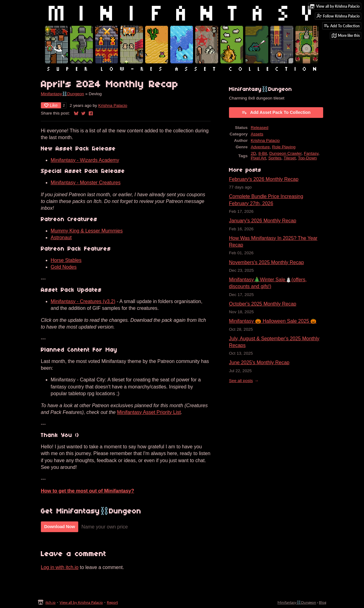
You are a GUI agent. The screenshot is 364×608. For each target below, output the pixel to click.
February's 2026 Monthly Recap (264, 179)
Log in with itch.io (60, 567)
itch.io (50, 602)
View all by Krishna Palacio (81, 602)
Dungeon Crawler (285, 153)
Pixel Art (258, 158)
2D (253, 153)
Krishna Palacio (113, 105)
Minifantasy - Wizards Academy (85, 160)
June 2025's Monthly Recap (259, 362)
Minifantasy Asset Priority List (149, 412)
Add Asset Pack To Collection (276, 112)
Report (112, 602)
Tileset (290, 158)
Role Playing (284, 147)
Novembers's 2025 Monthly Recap (266, 262)
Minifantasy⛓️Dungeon (62, 94)
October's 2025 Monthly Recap (263, 304)
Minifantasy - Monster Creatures (86, 183)
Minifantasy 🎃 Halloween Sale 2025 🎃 (273, 321)
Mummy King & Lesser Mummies (87, 231)
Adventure (260, 147)
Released (259, 128)
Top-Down (307, 158)
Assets (257, 134)
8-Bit (263, 153)
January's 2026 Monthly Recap (263, 221)
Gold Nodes (64, 267)
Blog (323, 602)
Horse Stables (66, 260)
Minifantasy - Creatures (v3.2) (83, 301)
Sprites (275, 158)
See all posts (241, 381)
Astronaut (61, 238)
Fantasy (311, 153)
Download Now (60, 527)
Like (51, 105)
